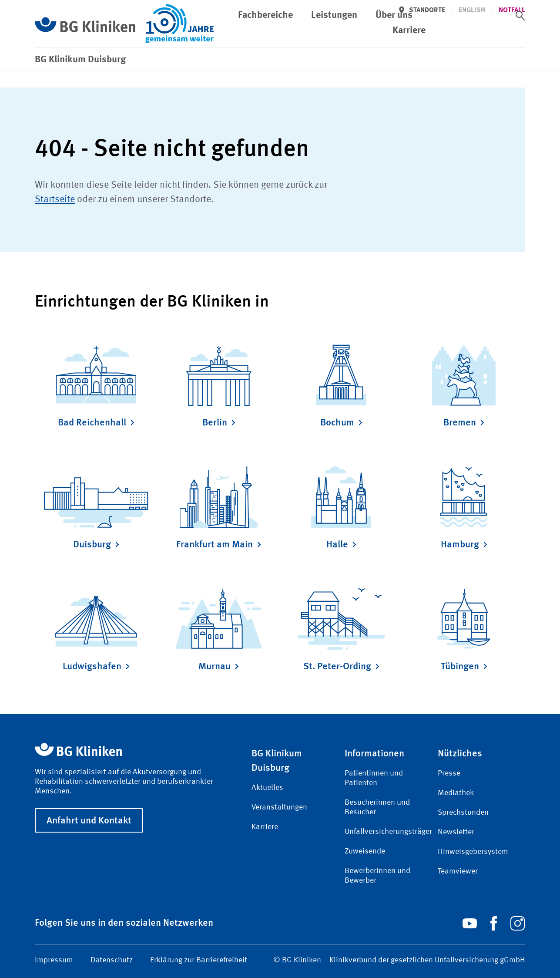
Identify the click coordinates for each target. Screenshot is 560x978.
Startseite (55, 199)
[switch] (520, 16)
